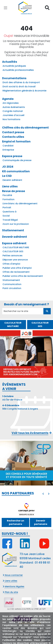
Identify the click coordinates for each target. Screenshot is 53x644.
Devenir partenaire (41, 522)
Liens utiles (10, 581)
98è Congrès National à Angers (20, 407)
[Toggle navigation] (6, 8)
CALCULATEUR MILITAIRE (13, 324)
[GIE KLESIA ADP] (27, 509)
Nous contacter (13, 575)
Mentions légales (14, 586)
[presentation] (43, 494)
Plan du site (10, 592)
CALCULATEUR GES (40, 324)
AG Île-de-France (12, 398)
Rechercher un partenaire (16, 522)
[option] (26, 509)
